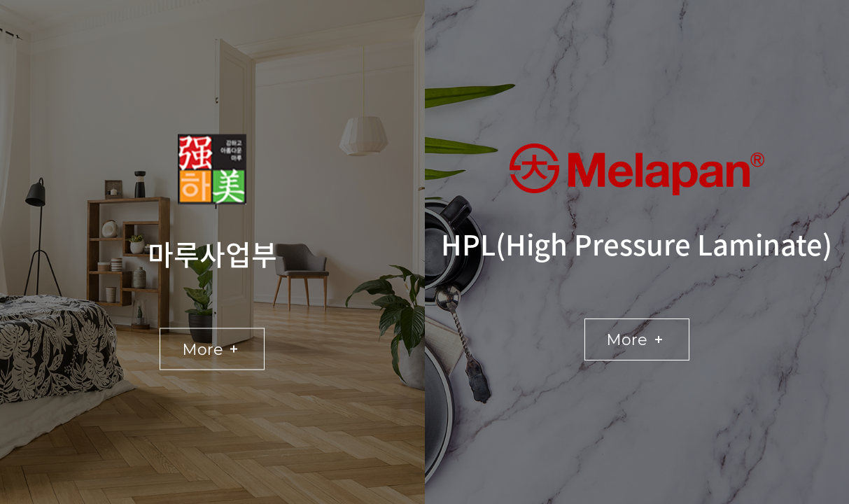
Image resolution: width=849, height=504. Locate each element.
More (217, 349)
